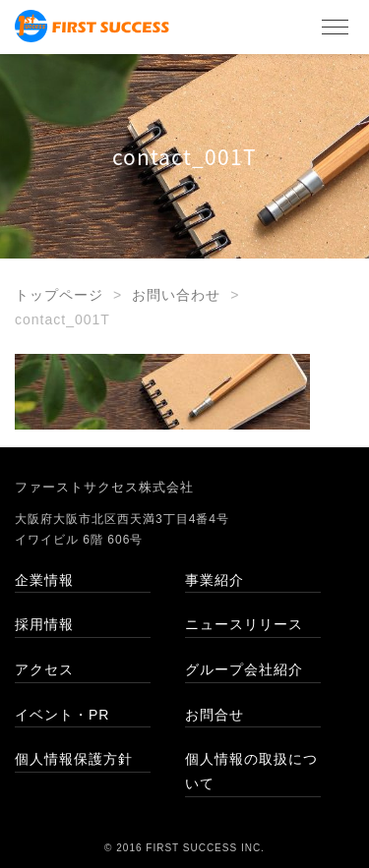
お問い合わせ (176, 295)
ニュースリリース (244, 624)
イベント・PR (62, 715)
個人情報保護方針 (74, 759)
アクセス (44, 669)
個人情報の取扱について (251, 771)
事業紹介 (215, 580)
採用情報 (44, 624)
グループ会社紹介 (244, 669)
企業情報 (44, 580)
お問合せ (215, 715)
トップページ (59, 295)
